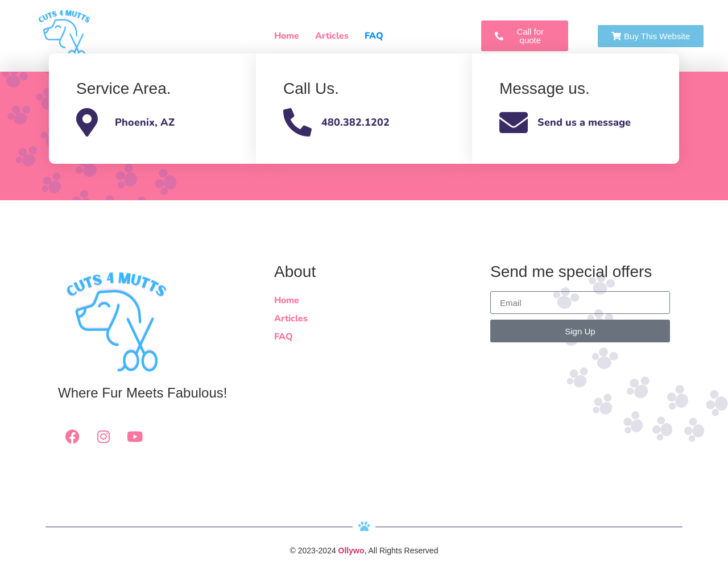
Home (287, 36)
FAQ (374, 36)
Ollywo (351, 551)
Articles (332, 36)
